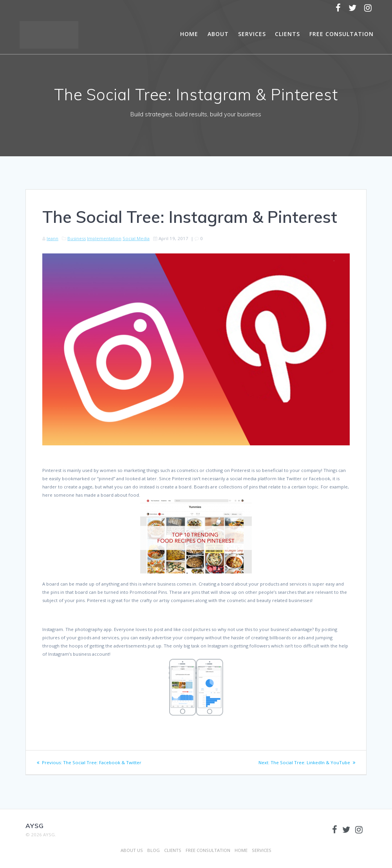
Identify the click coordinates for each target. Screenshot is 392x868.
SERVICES (252, 34)
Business (77, 238)
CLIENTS (287, 34)
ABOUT (218, 34)
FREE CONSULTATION (341, 34)
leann (52, 238)
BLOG (154, 850)
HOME (189, 34)
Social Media (136, 238)
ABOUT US (132, 850)
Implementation (104, 238)
